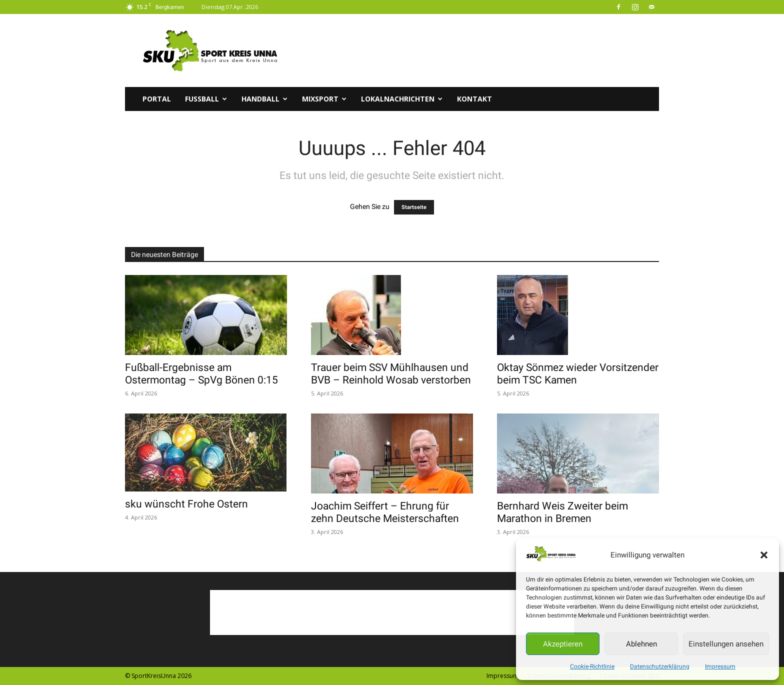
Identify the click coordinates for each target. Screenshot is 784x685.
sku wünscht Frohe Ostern (186, 504)
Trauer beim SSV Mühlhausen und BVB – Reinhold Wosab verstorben (391, 374)
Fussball (206, 99)
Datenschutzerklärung (660, 666)
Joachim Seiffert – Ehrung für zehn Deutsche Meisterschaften (385, 512)
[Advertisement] (477, 50)
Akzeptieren (563, 644)
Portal (157, 99)
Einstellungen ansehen (726, 644)
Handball (264, 99)
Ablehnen (641, 644)
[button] (764, 555)
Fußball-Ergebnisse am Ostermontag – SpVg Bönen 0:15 (201, 374)
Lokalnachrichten (402, 99)
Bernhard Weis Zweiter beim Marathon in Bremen (562, 512)
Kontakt (474, 99)
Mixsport (324, 99)
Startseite (414, 207)
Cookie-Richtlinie (592, 666)
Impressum (720, 666)
